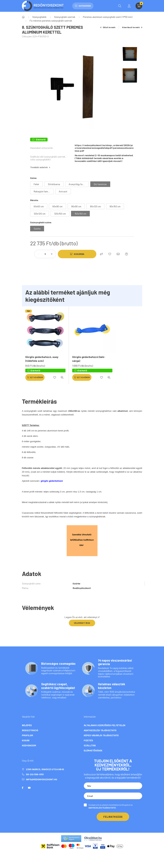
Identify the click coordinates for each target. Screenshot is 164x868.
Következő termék (132, 27)
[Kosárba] (77, 254)
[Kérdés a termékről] (126, 254)
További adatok (40, 167)
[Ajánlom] (118, 254)
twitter (36, 788)
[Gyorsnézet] (62, 377)
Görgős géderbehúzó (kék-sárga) (89, 359)
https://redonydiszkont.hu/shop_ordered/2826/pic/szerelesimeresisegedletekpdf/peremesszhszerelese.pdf (104, 148)
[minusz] (39, 254)
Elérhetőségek (93, 750)
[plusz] (52, 254)
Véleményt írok (82, 623)
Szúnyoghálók (39, 17)
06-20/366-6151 (35, 774)
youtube (29, 788)
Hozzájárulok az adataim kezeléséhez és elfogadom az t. (111, 806)
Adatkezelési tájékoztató (100, 730)
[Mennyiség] (45, 254)
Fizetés (88, 740)
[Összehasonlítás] (101, 254)
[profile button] (129, 6)
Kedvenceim (29, 745)
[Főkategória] (23, 17)
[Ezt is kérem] (35, 377)
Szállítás (90, 745)
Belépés (27, 725)
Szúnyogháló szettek (65, 17)
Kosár (26, 740)
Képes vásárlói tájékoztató (101, 735)
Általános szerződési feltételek (105, 725)
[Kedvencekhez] (110, 254)
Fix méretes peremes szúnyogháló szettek (51, 21)
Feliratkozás (113, 817)
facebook (23, 788)
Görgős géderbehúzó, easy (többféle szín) (42, 359)
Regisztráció (30, 730)
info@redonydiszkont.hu (42, 779)
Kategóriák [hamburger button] (83, 6)
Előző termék (108, 27)
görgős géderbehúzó (52, 481)
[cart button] (139, 6)
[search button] (120, 6)
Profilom (27, 735)
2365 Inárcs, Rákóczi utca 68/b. (45, 769)
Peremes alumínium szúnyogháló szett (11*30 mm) (108, 17)
